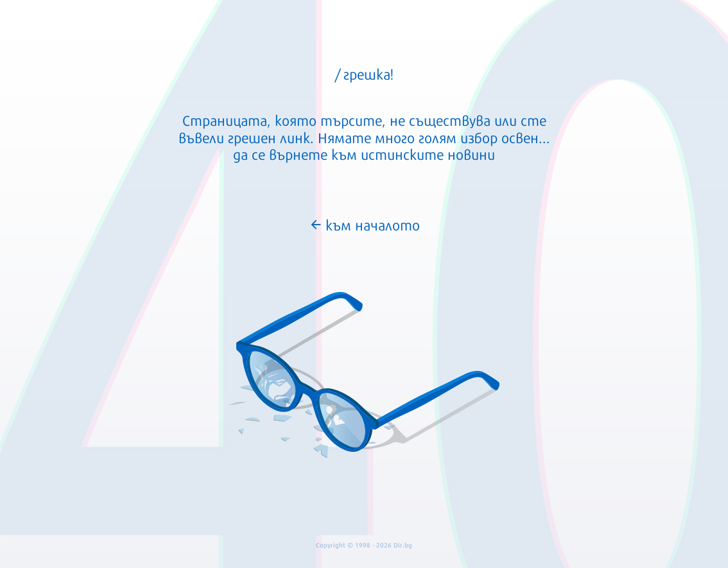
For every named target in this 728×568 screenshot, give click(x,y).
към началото (364, 224)
